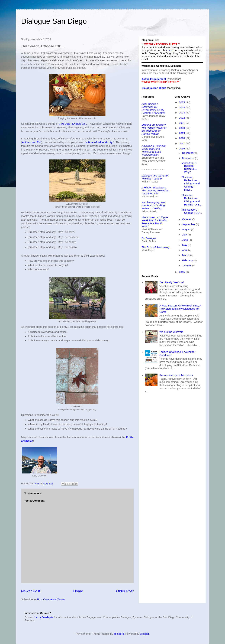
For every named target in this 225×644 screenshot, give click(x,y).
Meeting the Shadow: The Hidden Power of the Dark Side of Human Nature (154, 129)
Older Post (125, 591)
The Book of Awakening (155, 247)
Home (78, 591)
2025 (182, 102)
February (188, 260)
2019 (182, 133)
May (185, 245)
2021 (182, 123)
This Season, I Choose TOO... (192, 211)
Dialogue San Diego (54, 21)
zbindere (119, 634)
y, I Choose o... (78, 124)
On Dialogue (149, 238)
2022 (182, 118)
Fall (39, 142)
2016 (182, 148)
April (185, 250)
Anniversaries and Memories (176, 375)
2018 (182, 138)
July (185, 235)
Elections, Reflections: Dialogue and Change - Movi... (191, 183)
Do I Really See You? (172, 282)
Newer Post (31, 591)
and (34, 142)
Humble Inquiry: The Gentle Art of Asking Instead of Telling (153, 205)
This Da (63, 124)
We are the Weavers (171, 332)
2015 (182, 272)
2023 (182, 112)
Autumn (27, 142)
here (170, 50)
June (185, 240)
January (187, 265)
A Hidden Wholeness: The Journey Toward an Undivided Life (155, 190)
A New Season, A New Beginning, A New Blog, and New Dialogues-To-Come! (180, 309)
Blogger (144, 634)
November (189, 158)
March (186, 255)
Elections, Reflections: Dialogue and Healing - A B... (192, 200)
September (189, 224)
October (187, 219)
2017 (182, 143)
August (187, 229)
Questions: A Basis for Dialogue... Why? (189, 167)
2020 (182, 128)
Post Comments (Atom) (51, 599)
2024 (182, 107)
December (189, 153)
